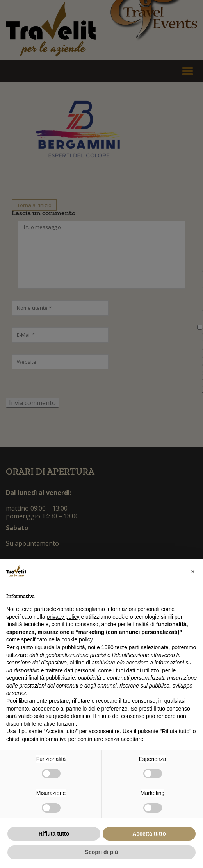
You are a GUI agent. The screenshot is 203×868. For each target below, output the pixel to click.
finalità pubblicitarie (52, 678)
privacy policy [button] (63, 617)
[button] (193, 572)
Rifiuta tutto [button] (54, 834)
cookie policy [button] (77, 639)
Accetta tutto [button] (149, 834)
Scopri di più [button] (102, 852)
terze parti (127, 647)
